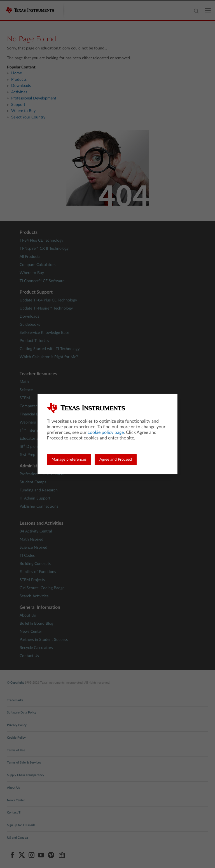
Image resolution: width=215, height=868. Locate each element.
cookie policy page (106, 432)
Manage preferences (69, 460)
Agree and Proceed (116, 460)
